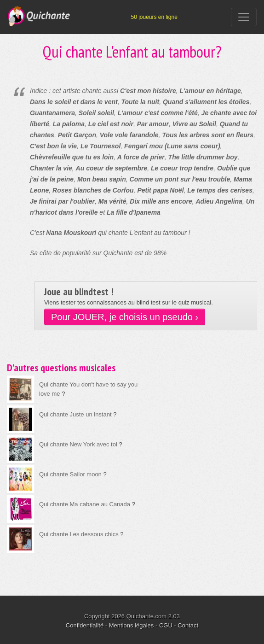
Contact (188, 625)
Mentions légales (132, 625)
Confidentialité (85, 625)
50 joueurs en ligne (154, 17)
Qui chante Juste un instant (75, 414)
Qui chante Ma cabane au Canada (85, 504)
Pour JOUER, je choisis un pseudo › (125, 317)
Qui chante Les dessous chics (79, 534)
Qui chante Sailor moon (70, 474)
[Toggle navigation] (244, 17)
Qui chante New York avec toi (78, 444)
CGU (166, 625)
